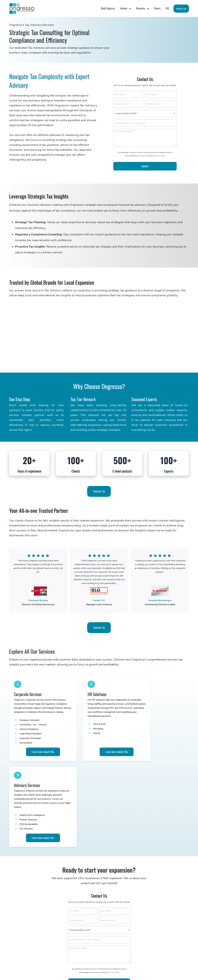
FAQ (167, 8)
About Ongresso (108, 8)
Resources (141, 8)
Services (124, 8)
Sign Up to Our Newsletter (99, 945)
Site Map (132, 965)
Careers (157, 8)
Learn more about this (37, 754)
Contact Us (181, 9)
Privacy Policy (160, 156)
